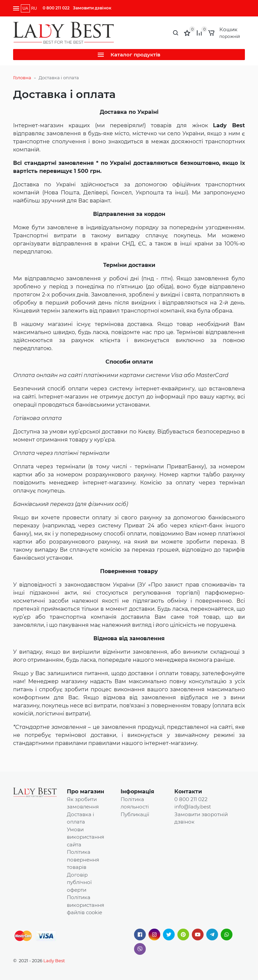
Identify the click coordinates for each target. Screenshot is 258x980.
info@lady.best (193, 807)
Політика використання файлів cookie (85, 905)
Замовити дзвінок (92, 8)
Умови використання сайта (85, 837)
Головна (22, 78)
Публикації (135, 814)
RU (34, 8)
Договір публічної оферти (79, 882)
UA (25, 8)
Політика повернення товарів (83, 859)
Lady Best (54, 961)
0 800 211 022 (56, 8)
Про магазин (85, 791)
